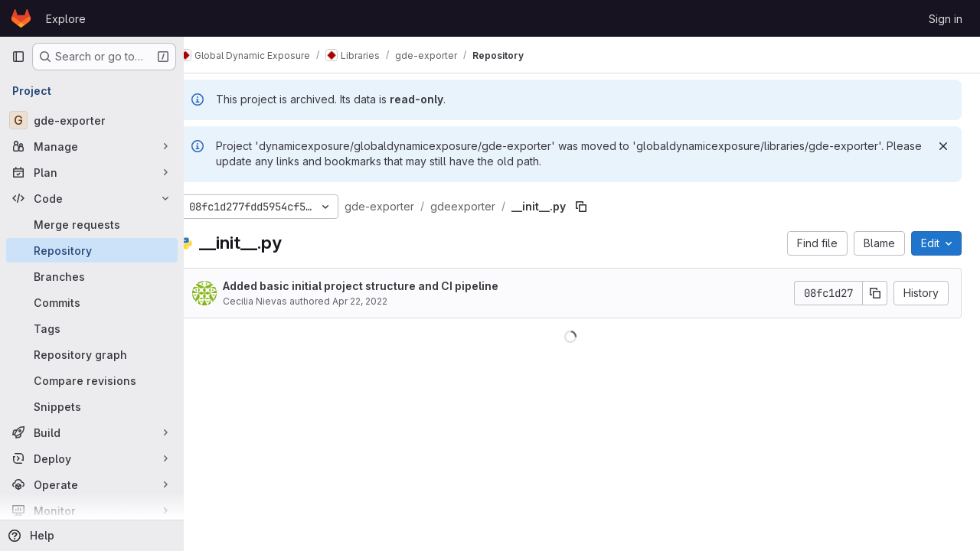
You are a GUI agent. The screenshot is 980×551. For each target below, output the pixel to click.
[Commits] (92, 302)
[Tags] (92, 328)
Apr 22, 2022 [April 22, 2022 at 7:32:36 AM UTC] (383, 301)
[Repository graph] (92, 354)
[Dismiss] (943, 146)
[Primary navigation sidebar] (18, 57)
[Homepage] (21, 18)
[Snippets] (92, 406)
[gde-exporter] (92, 120)
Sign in (946, 19)
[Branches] (92, 276)
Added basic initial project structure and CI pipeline (384, 286)
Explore (66, 19)
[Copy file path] (604, 207)
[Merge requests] (92, 224)
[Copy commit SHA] (875, 293)
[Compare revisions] (92, 380)
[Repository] (92, 250)
